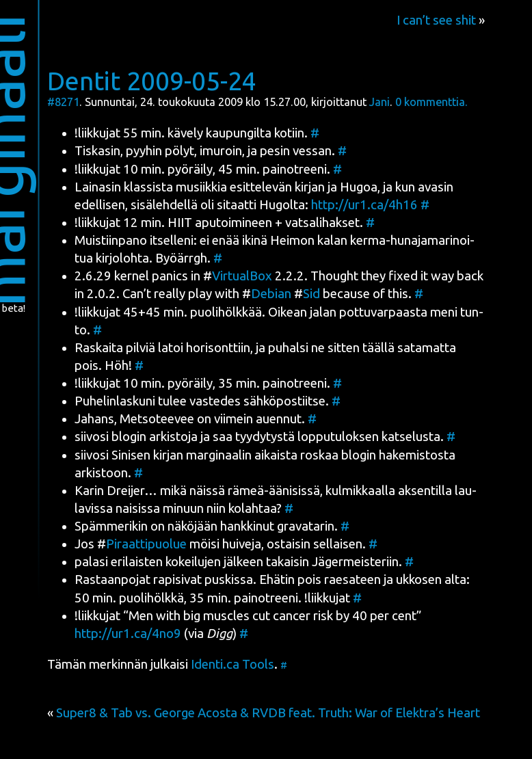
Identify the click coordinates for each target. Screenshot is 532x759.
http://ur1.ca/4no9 (128, 634)
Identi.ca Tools (232, 664)
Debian (271, 294)
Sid (311, 294)
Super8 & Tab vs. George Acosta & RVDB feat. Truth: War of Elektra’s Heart (268, 713)
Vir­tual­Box (242, 276)
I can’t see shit (436, 20)
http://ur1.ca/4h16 (364, 205)
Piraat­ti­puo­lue (146, 544)
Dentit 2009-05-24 (152, 81)
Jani (380, 102)
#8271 (63, 102)
